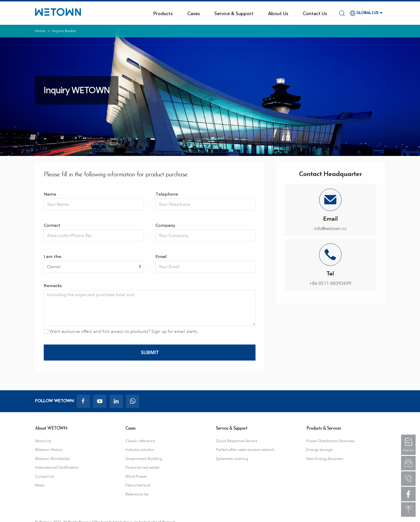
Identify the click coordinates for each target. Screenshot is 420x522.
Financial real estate (142, 467)
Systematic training (232, 459)
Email (161, 256)
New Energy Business (325, 459)
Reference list (137, 494)
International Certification (57, 467)
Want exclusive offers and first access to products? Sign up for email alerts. (121, 332)
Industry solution (140, 450)
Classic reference (140, 441)
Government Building (144, 459)
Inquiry (408, 450)
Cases (194, 13)
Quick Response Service (237, 441)
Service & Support (234, 13)
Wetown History (49, 450)
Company (165, 225)
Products (163, 13)
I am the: (53, 256)
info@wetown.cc (330, 229)
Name (50, 194)
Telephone (167, 194)
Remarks (53, 285)
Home (40, 31)
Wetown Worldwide (52, 459)
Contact (52, 225)
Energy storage (319, 450)
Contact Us (315, 13)
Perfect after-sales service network (245, 450)
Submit (150, 352)
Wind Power (136, 476)
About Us (278, 13)
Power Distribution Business (330, 441)
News (40, 485)
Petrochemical (138, 485)
